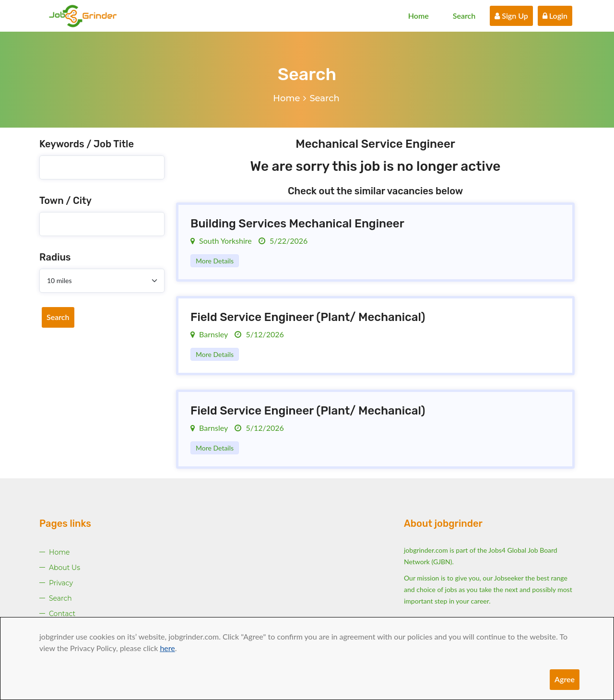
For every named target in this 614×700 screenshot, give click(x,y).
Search (464, 16)
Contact (62, 614)
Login (555, 16)
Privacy (61, 583)
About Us (65, 568)
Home (419, 16)
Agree (565, 679)
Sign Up (511, 16)
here (167, 648)
